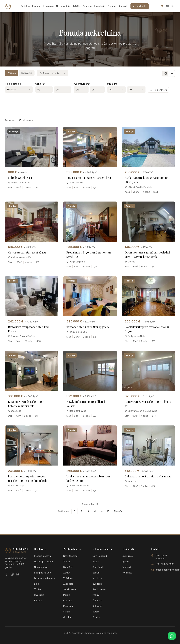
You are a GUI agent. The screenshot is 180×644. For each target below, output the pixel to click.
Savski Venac (70, 589)
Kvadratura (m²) (82, 84)
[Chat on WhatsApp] (172, 636)
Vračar (67, 561)
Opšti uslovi (128, 556)
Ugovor (126, 561)
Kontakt (123, 6)
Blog (37, 584)
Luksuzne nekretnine (45, 578)
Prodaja (36, 6)
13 (108, 511)
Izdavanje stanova (43, 561)
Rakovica (68, 606)
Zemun (67, 573)
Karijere (38, 600)
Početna (25, 6)
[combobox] (52, 73)
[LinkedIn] (18, 574)
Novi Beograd (70, 556)
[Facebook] (7, 574)
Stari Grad (68, 567)
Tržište (76, 6)
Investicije (100, 6)
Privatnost (127, 573)
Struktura (112, 84)
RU (173, 6)
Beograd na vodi (43, 573)
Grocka (67, 617)
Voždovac (69, 578)
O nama (112, 6)
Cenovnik (127, 567)
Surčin (66, 612)
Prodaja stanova (42, 556)
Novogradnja (63, 6)
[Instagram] (12, 574)
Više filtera (158, 90)
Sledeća (118, 511)
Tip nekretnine (13, 84)
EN (167, 6)
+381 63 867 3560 (165, 564)
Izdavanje (48, 6)
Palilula (67, 595)
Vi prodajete (140, 6)
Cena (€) (40, 84)
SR (162, 6)
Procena (87, 6)
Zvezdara (68, 584)
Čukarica (68, 600)
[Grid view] (166, 73)
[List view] (172, 73)
